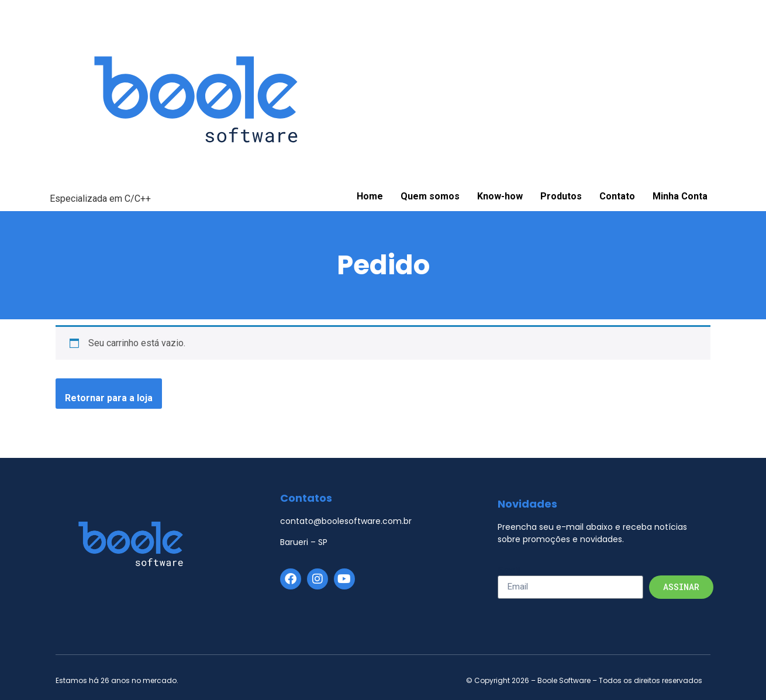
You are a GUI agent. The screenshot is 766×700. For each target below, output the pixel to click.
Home (370, 196)
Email (509, 571)
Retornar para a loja (109, 398)
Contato (617, 196)
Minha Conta (680, 196)
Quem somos (430, 196)
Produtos (561, 196)
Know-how (500, 196)
